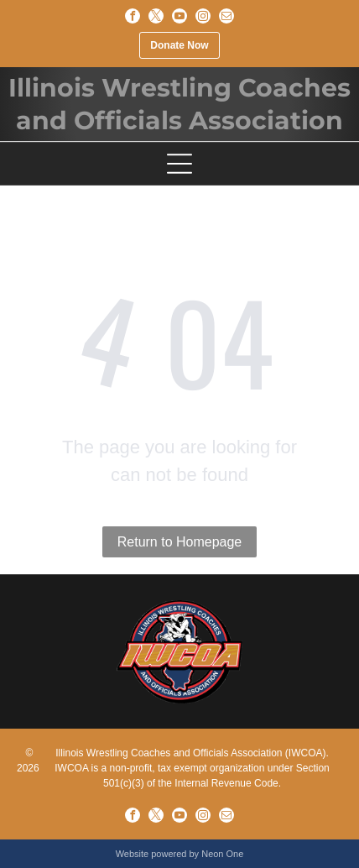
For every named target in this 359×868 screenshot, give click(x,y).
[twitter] (156, 16)
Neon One (222, 854)
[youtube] (179, 16)
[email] (226, 16)
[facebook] (133, 16)
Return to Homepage (180, 542)
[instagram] (203, 16)
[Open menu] (179, 164)
